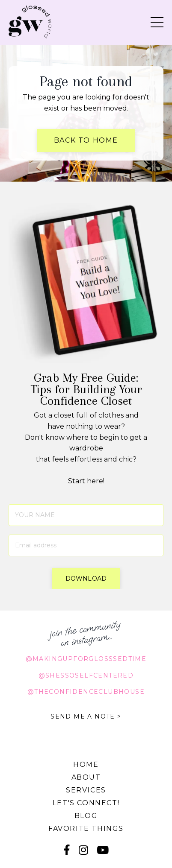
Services (86, 790)
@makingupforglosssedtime (86, 659)
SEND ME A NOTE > (86, 716)
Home (86, 764)
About (86, 777)
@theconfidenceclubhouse (86, 692)
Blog (86, 816)
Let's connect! (86, 803)
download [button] (86, 579)
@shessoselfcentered (86, 675)
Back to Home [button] (86, 140)
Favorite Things (86, 829)
